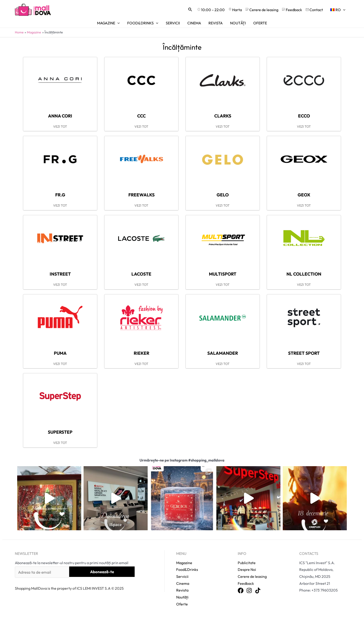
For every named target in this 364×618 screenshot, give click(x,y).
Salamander (223, 353)
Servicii (182, 576)
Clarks (223, 116)
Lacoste (141, 274)
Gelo (223, 195)
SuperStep (60, 432)
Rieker (141, 353)
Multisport (223, 274)
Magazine (184, 563)
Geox (304, 195)
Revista (182, 590)
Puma (60, 353)
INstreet (60, 274)
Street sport (304, 353)
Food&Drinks (187, 569)
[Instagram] (249, 591)
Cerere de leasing (252, 576)
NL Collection (304, 274)
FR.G (60, 195)
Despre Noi (247, 569)
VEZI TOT (60, 127)
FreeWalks (141, 195)
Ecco (304, 116)
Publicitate (247, 563)
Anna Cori (60, 116)
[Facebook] (241, 591)
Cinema (183, 583)
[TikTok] (258, 591)
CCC (141, 116)
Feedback (246, 583)
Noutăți (182, 597)
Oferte (182, 604)
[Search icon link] (190, 10)
